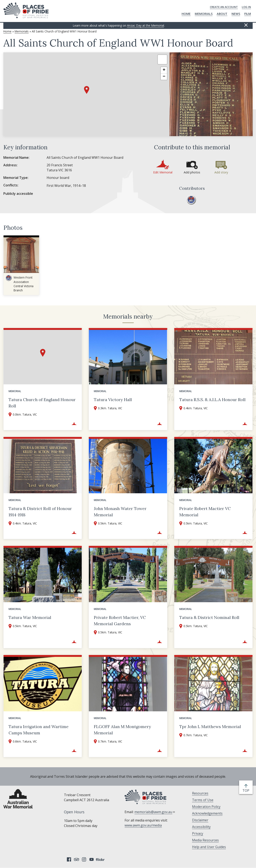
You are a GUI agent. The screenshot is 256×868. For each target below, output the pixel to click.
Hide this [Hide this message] (246, 25)
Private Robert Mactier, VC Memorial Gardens (120, 621)
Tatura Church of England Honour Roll (42, 403)
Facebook (69, 859)
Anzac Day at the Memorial (146, 25)
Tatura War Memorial (30, 617)
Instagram (84, 859)
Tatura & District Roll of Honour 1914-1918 (40, 512)
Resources (200, 793)
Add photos (192, 172)
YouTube (92, 859)
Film (248, 14)
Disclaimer (200, 820)
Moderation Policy (206, 807)
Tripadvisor (76, 859)
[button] (87, 90)
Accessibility (201, 827)
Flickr (101, 859)
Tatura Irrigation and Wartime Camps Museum (39, 730)
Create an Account (224, 7)
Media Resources (205, 840)
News (236, 14)
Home (186, 14)
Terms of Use (203, 800)
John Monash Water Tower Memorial (120, 512)
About (222, 14)
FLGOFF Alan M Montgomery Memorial (122, 730)
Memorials (204, 14)
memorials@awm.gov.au (155, 812)
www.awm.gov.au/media (143, 825)
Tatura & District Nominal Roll (209, 617)
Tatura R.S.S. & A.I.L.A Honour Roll (212, 400)
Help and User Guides (209, 847)
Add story (221, 172)
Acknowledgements (207, 813)
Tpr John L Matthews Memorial (210, 727)
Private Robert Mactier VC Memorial (205, 512)
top (247, 790)
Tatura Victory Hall (113, 400)
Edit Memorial (163, 172)
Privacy (198, 833)
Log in (246, 7)
